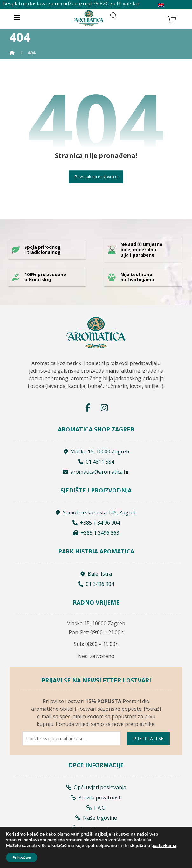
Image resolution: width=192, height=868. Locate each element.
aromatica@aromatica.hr (96, 472)
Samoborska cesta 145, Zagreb (96, 512)
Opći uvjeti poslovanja (96, 787)
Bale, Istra (96, 574)
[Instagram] (104, 408)
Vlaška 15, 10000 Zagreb (96, 451)
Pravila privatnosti (96, 797)
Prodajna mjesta (96, 828)
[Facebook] (88, 408)
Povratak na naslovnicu (96, 177)
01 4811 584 (96, 462)
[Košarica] (172, 19)
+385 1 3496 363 (96, 533)
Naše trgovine (96, 818)
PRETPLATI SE (148, 739)
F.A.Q (96, 808)
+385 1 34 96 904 (96, 523)
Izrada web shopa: (86, 865)
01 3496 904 (96, 584)
